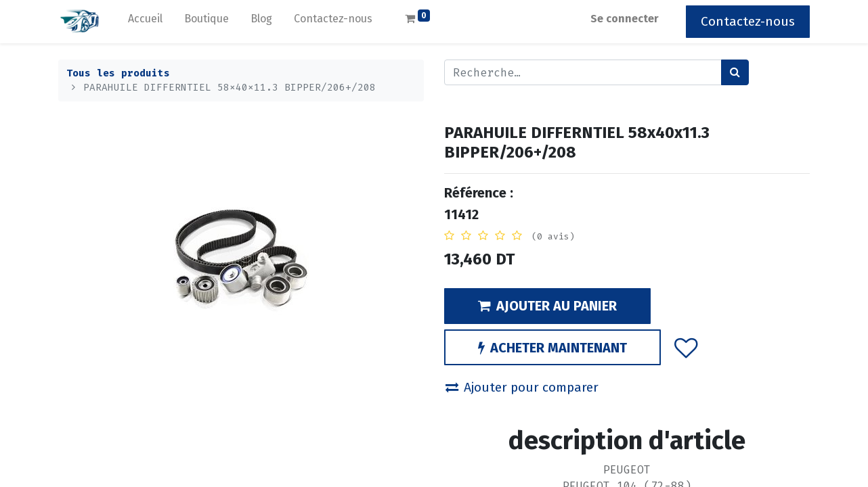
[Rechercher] (735, 72)
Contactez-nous (748, 21)
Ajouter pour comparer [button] (522, 387)
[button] (686, 348)
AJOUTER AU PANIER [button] (547, 306)
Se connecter (625, 19)
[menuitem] (145, 22)
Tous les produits (118, 73)
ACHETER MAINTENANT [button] (552, 348)
